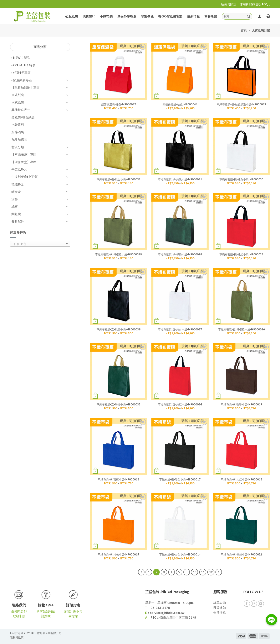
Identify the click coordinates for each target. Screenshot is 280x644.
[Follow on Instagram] (254, 604)
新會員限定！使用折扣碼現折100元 (246, 4)
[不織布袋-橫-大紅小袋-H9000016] (241, 446)
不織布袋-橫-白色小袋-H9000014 (180, 554)
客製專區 (147, 16)
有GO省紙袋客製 (170, 16)
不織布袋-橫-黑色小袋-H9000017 (180, 479)
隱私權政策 (17, 637)
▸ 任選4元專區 (21, 73)
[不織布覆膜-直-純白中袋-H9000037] (180, 297)
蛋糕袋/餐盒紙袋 (23, 117)
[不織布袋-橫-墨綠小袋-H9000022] (241, 521)
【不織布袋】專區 (24, 154)
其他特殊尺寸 (21, 110)
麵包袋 (16, 214)
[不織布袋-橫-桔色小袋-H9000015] (118, 521)
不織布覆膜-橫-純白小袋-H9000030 (241, 179)
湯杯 (15, 199)
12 (211, 572)
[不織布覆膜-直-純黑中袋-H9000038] (118, 297)
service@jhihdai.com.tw (167, 613)
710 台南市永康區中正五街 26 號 (173, 617)
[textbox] (39, 244)
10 (194, 572)
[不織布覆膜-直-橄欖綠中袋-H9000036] (241, 297)
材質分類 (18, 147)
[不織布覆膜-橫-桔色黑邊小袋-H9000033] (241, 71)
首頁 (244, 30)
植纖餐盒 (18, 184)
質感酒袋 (18, 132)
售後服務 (220, 613)
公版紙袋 (72, 16)
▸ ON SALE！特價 (23, 65)
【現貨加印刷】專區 (26, 87)
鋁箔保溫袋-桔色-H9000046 (180, 104)
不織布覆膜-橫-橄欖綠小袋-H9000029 (118, 254)
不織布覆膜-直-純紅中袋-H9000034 (180, 404)
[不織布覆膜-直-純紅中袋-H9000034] (180, 372)
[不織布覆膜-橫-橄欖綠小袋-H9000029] (118, 222)
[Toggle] (67, 80)
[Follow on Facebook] (247, 604)
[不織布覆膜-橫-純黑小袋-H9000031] (180, 147)
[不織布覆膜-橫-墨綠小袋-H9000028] (180, 222)
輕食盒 (16, 192)
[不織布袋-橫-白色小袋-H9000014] (180, 521)
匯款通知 (220, 608)
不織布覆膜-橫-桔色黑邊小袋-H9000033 (241, 104)
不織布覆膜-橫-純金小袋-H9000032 (119, 179)
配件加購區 (19, 139)
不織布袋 (106, 16)
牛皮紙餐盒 (19, 169)
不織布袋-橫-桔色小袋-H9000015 (118, 554)
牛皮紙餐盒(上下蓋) (25, 177)
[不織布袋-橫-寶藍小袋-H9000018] (118, 446)
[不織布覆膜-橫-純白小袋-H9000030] (241, 147)
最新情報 (193, 16)
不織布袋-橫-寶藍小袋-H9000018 (118, 479)
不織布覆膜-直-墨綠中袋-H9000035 (119, 404)
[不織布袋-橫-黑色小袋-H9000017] (180, 446)
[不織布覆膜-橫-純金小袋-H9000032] (118, 147)
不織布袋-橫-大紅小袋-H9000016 (241, 479)
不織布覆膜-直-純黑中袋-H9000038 (119, 329)
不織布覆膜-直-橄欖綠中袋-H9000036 (241, 329)
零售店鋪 (211, 16)
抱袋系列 (18, 125)
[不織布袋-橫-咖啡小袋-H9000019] (241, 372)
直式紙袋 (18, 95)
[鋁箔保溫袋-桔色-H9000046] (180, 71)
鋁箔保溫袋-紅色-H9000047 (119, 104)
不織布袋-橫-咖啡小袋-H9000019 (241, 404)
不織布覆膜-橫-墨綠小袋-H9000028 (180, 254)
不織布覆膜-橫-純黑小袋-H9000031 (180, 179)
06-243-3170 (160, 608)
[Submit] (249, 16)
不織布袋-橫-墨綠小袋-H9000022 (241, 554)
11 (203, 572)
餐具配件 (18, 221)
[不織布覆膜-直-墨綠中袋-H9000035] (118, 372)
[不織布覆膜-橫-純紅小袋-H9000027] (241, 222)
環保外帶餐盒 (127, 16)
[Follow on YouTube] (261, 604)
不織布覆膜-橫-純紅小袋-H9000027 (241, 254)
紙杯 (15, 206)
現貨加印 (89, 16)
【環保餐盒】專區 (24, 162)
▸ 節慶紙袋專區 (22, 80)
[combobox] (40, 244)
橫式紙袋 (18, 102)
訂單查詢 (220, 603)
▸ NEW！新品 (21, 58)
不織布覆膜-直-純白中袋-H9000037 (180, 329)
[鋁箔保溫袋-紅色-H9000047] (118, 71)
